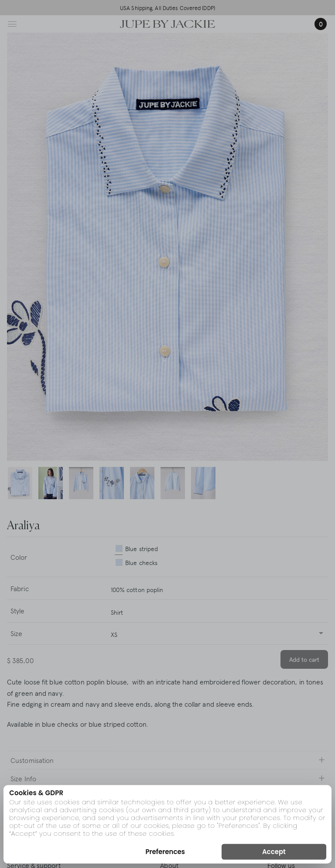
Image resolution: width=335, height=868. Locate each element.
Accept (274, 852)
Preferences (165, 852)
